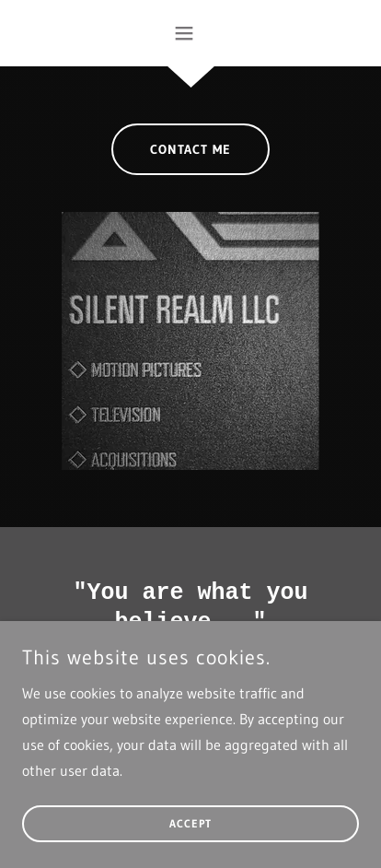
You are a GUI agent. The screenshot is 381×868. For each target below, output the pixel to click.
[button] (191, 33)
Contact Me (190, 149)
